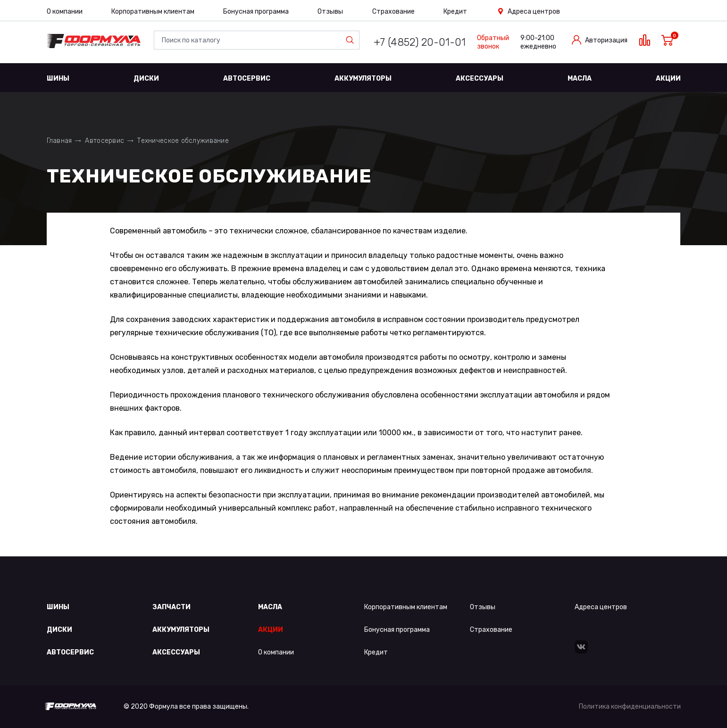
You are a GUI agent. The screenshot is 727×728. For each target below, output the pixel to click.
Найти (352, 40)
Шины (58, 79)
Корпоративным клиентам (153, 12)
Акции (668, 79)
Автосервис (247, 79)
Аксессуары (480, 79)
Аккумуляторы (363, 79)
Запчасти (171, 607)
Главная (59, 141)
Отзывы (330, 12)
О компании (65, 12)
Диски (146, 79)
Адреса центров (534, 12)
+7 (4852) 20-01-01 (420, 42)
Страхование (393, 12)
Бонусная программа (256, 12)
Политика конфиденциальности (630, 707)
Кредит (455, 12)
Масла (580, 79)
